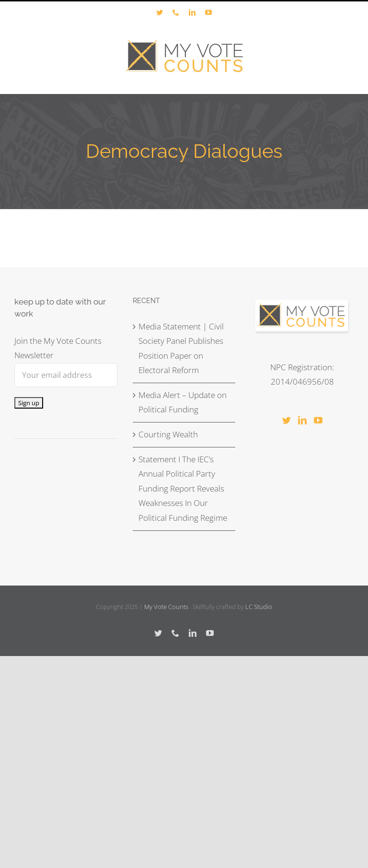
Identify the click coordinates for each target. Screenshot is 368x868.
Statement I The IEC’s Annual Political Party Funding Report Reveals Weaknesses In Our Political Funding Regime (183, 488)
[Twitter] (287, 420)
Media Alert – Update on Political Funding (183, 402)
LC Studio (259, 607)
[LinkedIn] (302, 420)
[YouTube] (318, 420)
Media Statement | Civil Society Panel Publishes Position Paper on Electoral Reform (181, 348)
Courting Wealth (168, 434)
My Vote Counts (166, 607)
